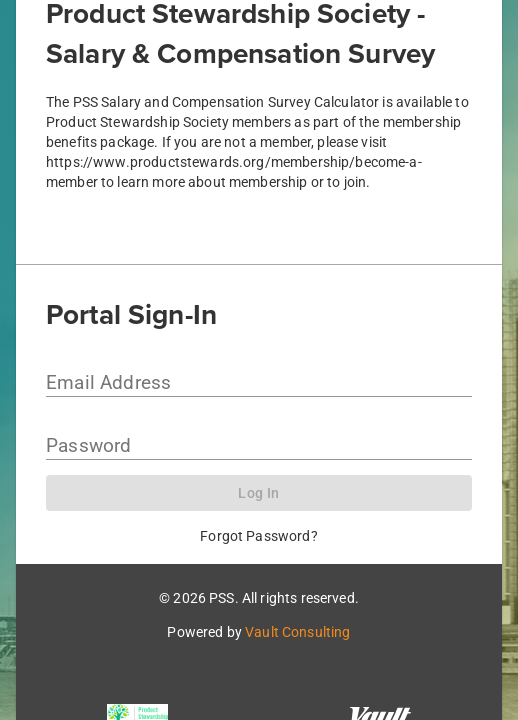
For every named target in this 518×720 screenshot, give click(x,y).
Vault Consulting (297, 632)
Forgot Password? (258, 536)
